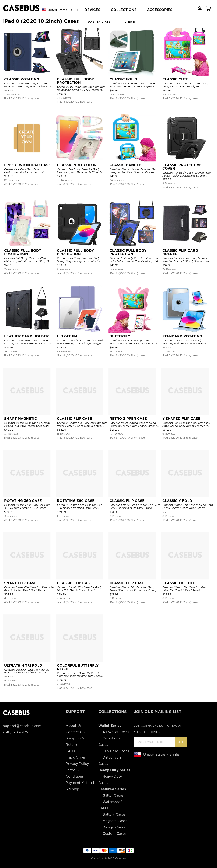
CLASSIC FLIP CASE (74, 419)
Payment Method (80, 783)
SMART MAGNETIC (21, 419)
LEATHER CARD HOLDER (26, 336)
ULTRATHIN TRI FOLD (23, 666)
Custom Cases (114, 834)
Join (181, 742)
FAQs (70, 751)
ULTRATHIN (67, 336)
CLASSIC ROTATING (22, 79)
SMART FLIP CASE (20, 583)
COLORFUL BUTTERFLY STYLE (78, 667)
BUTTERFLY (120, 336)
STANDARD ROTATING (182, 336)
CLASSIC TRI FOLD (179, 583)
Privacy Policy (77, 764)
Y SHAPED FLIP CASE (181, 419)
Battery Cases (114, 815)
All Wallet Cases (116, 732)
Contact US (75, 732)
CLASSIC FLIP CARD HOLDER (180, 252)
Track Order (76, 757)
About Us (74, 726)
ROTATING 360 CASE (23, 501)
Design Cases (114, 827)
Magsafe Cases (115, 821)
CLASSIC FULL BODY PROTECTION (75, 81)
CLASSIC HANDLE (125, 165)
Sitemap (72, 789)
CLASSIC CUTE (175, 79)
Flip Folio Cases (116, 751)
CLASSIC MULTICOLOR (77, 165)
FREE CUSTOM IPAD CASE (27, 165)
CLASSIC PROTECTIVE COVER (182, 167)
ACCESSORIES (160, 10)
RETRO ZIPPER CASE (128, 419)
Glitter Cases (113, 795)
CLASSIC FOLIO (123, 79)
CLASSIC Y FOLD (177, 501)
